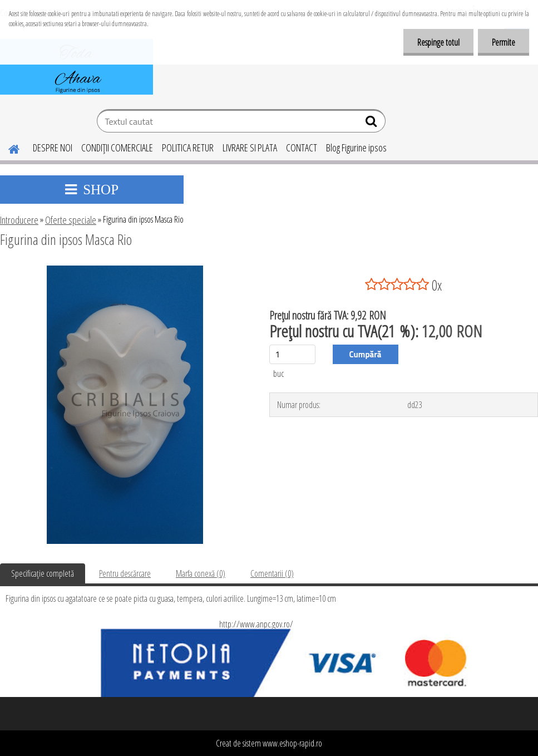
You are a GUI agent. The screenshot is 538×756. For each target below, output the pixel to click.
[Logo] (76, 67)
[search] (372, 124)
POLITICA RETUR (188, 148)
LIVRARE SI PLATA (250, 148)
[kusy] (292, 354)
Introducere (19, 220)
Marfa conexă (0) (201, 573)
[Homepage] (7, 148)
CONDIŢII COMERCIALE (117, 148)
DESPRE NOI (53, 148)
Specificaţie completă (43, 573)
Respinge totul (438, 42)
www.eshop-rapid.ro (292, 743)
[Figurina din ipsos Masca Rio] (125, 270)
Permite (504, 42)
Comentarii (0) (272, 573)
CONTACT (302, 148)
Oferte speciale (71, 220)
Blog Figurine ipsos (356, 148)
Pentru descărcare (125, 573)
